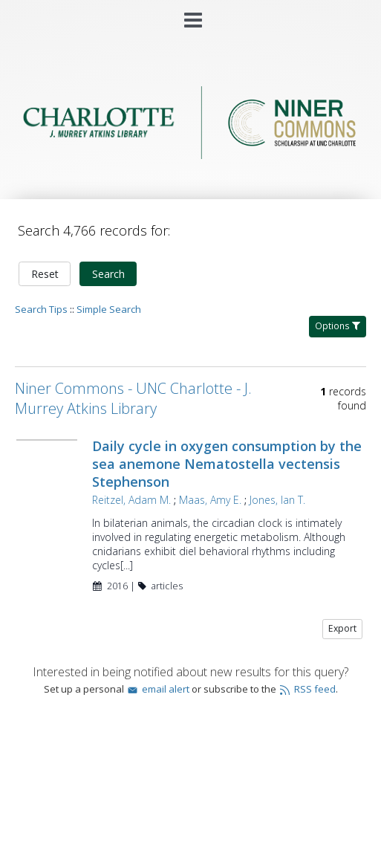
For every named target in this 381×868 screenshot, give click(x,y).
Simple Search (109, 309)
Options (338, 326)
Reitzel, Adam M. (131, 500)
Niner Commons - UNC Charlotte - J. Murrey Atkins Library (133, 398)
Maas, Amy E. (210, 500)
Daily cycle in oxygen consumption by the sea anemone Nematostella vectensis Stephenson (227, 464)
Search (108, 274)
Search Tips (41, 309)
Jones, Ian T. (277, 500)
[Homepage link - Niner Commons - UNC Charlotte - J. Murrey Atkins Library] (190, 155)
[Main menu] (191, 14)
